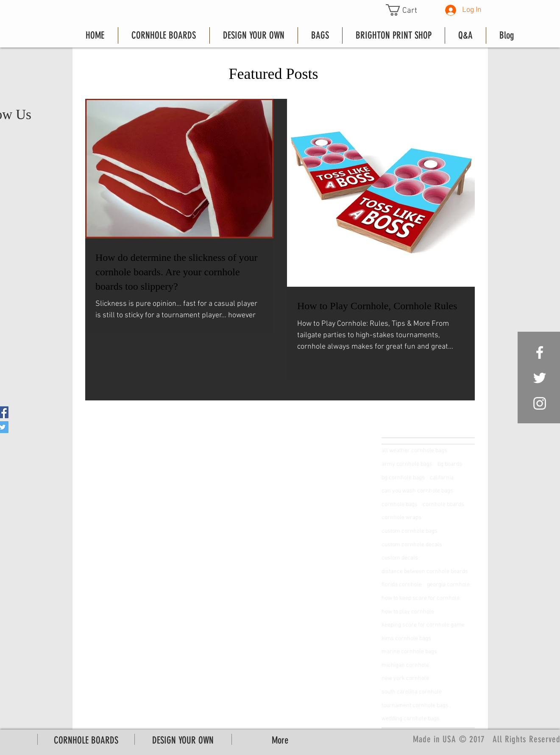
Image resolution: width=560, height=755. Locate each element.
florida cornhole (402, 585)
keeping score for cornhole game (423, 625)
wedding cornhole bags (411, 719)
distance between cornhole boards (425, 572)
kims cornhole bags (406, 639)
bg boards (450, 464)
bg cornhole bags (403, 478)
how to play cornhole (408, 612)
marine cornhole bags (409, 652)
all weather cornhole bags (414, 451)
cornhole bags (400, 505)
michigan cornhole (405, 665)
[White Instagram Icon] (540, 403)
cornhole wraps (401, 518)
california (442, 478)
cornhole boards (443, 505)
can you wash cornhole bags (417, 491)
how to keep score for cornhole (421, 598)
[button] (408, 10)
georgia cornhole (448, 585)
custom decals (400, 558)
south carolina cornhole (412, 692)
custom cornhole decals (412, 545)
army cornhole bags (407, 464)
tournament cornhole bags (415, 706)
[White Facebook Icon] (540, 352)
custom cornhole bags (410, 531)
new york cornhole (405, 678)
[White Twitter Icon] (540, 378)
